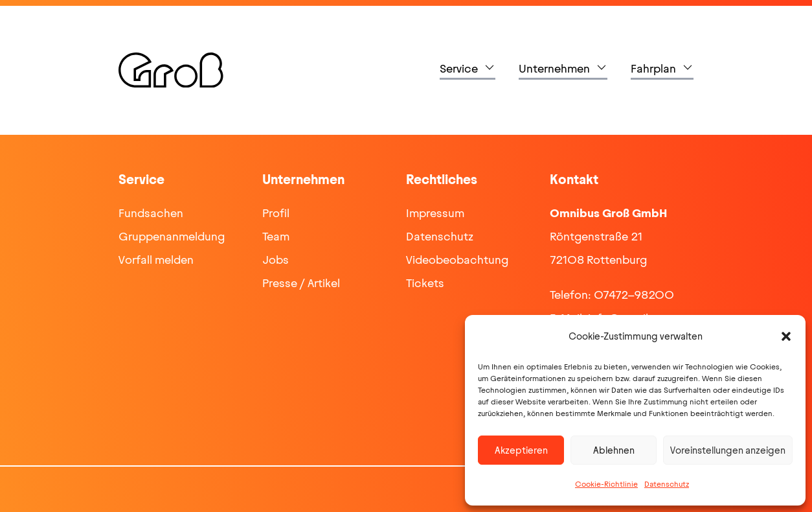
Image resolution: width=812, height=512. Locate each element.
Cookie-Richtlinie (606, 484)
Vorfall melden (156, 260)
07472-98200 (634, 295)
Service (459, 69)
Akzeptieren (521, 450)
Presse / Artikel (301, 283)
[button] (786, 336)
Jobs (276, 260)
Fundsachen (151, 213)
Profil (276, 213)
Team (276, 237)
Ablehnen (614, 450)
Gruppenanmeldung (172, 237)
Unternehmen (554, 69)
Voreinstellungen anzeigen (728, 450)
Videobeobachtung (457, 260)
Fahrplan (653, 69)
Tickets (425, 283)
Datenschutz (667, 484)
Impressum (435, 213)
